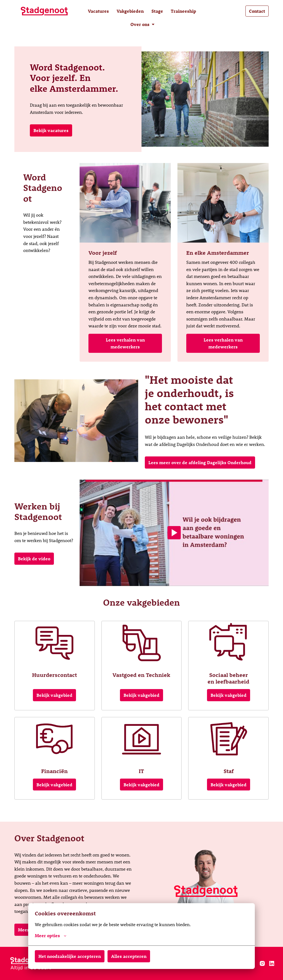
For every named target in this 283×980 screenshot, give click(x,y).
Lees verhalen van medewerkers (125, 343)
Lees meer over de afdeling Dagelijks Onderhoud (200, 462)
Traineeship (184, 11)
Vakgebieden (130, 11)
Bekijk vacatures (51, 130)
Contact (257, 11)
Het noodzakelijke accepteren (70, 956)
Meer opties (51, 936)
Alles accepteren (129, 956)
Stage (157, 11)
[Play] (174, 533)
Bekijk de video (34, 559)
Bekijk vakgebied (54, 695)
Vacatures (98, 11)
